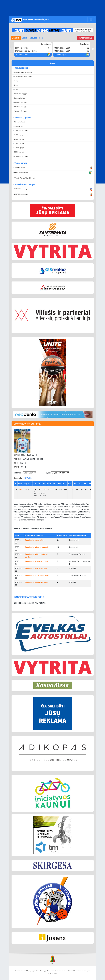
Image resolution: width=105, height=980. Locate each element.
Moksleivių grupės (22, 118)
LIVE (85, 38)
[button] (53, 72)
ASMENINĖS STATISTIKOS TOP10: (29, 597)
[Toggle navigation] (91, 20)
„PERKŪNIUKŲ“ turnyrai (25, 185)
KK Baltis (28, 478)
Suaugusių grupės (22, 68)
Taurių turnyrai (21, 163)
